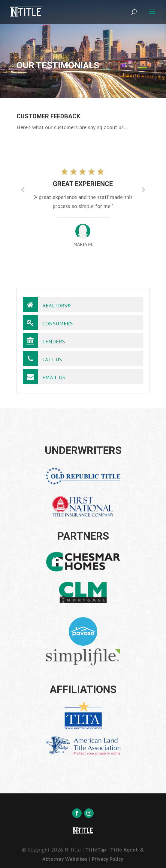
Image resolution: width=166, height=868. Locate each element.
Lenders (44, 341)
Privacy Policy (108, 859)
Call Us (42, 359)
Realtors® (47, 305)
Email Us (44, 377)
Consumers (48, 323)
